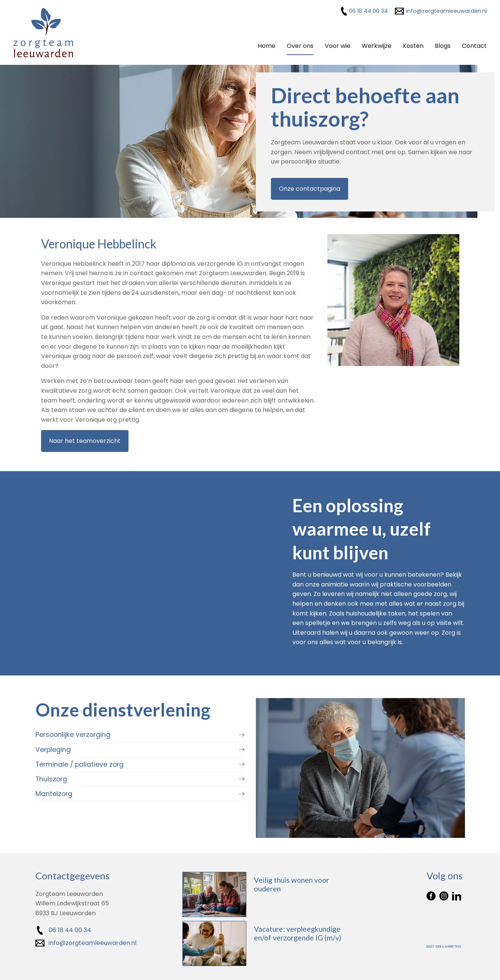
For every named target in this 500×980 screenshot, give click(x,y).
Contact (474, 46)
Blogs (443, 46)
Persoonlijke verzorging (73, 734)
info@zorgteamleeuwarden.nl (446, 11)
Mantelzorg (54, 793)
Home (267, 46)
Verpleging (53, 749)
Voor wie (338, 46)
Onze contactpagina (310, 189)
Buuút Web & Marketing (444, 946)
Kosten (413, 46)
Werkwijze (377, 46)
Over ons (300, 46)
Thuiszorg (51, 778)
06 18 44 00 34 (368, 11)
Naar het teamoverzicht (85, 440)
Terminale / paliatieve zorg (80, 763)
